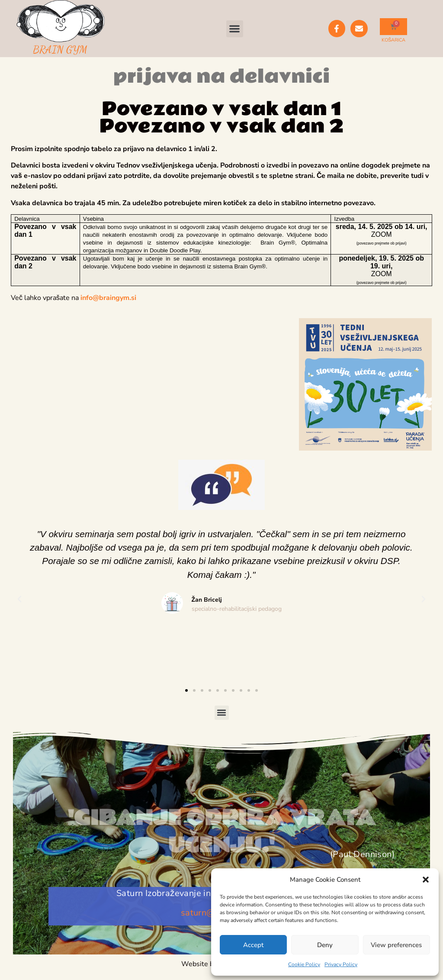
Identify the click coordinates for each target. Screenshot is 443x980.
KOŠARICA (393, 40)
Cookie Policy (304, 964)
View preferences (396, 945)
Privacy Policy (341, 964)
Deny (325, 945)
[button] (426, 880)
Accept (253, 945)
